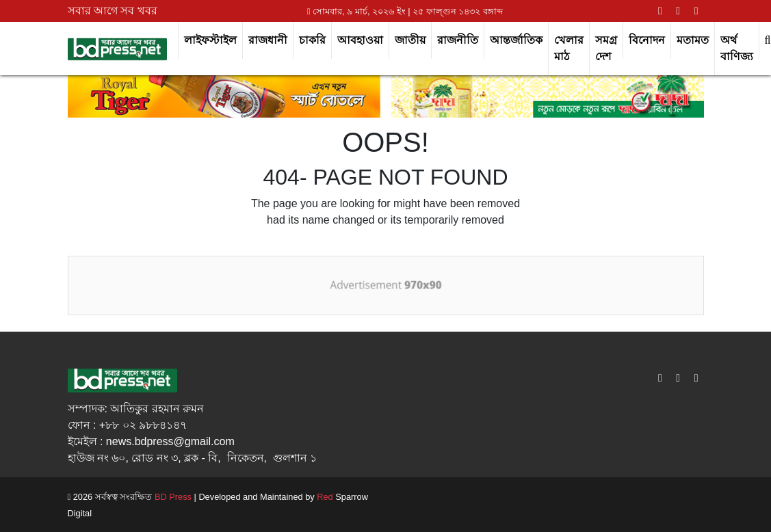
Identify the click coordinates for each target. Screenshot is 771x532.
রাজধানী (268, 40)
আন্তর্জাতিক (516, 40)
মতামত (693, 40)
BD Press (172, 497)
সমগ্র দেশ (606, 48)
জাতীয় (410, 40)
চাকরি (312, 40)
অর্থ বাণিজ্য (737, 48)
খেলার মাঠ (569, 48)
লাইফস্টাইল (210, 40)
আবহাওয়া (360, 40)
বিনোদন (647, 40)
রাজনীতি (458, 40)
